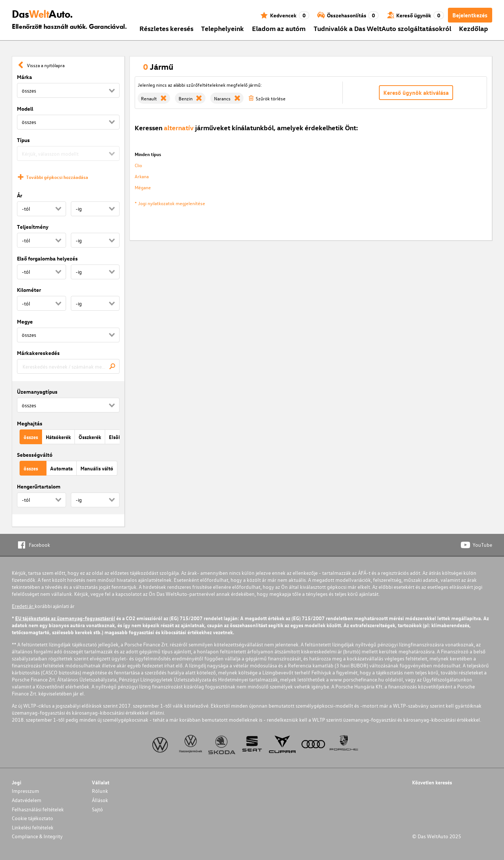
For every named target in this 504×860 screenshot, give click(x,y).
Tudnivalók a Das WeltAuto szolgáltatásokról (382, 28)
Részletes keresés (166, 28)
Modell (25, 109)
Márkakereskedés (38, 353)
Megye (25, 322)
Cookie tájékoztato (32, 818)
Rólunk (100, 791)
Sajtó (97, 809)
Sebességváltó (35, 455)
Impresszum (25, 791)
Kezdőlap (474, 28)
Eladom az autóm (279, 28)
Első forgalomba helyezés (47, 258)
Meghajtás (30, 423)
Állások (100, 800)
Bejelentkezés (470, 15)
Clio (138, 165)
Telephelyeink (222, 28)
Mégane (143, 187)
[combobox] (68, 366)
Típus (23, 140)
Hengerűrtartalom (39, 486)
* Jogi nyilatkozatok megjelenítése (170, 203)
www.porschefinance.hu (357, 679)
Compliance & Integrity (37, 836)
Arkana (142, 176)
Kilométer (29, 290)
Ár (20, 195)
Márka (25, 77)
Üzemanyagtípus (37, 392)
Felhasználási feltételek (38, 809)
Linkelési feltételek (33, 827)
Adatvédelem (27, 800)
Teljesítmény (33, 227)
